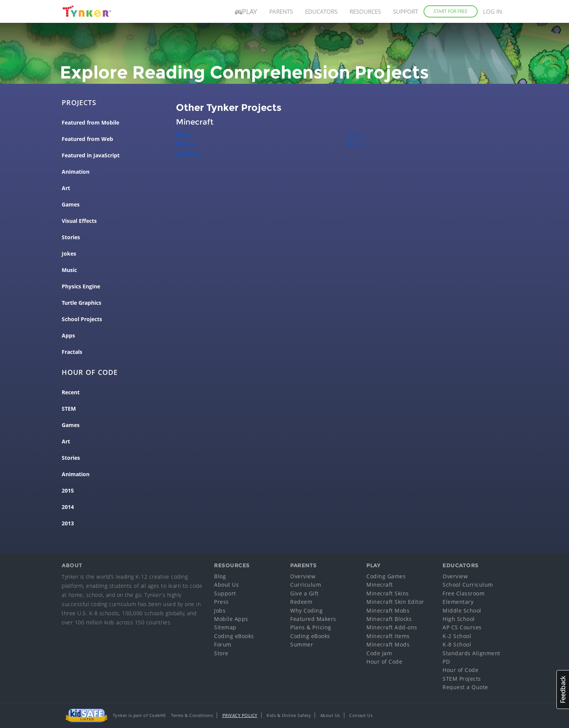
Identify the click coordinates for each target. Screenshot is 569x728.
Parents (281, 11)
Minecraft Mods (388, 644)
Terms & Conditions (192, 715)
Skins (183, 134)
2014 (68, 507)
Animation (76, 172)
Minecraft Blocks (389, 619)
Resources (365, 11)
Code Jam (379, 653)
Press (221, 602)
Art (66, 188)
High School (459, 619)
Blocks (185, 144)
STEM (69, 409)
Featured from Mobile (90, 123)
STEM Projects (462, 679)
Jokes (69, 254)
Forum (223, 644)
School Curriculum (468, 585)
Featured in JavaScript (91, 155)
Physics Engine (81, 286)
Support (406, 11)
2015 (68, 491)
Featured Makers (313, 619)
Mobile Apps (231, 619)
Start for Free (451, 11)
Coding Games (386, 576)
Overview (303, 576)
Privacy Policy (240, 715)
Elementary (458, 602)
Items (355, 134)
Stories (71, 237)
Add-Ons (188, 154)
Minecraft (380, 585)
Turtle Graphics (82, 303)
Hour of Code (384, 662)
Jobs (220, 610)
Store (221, 653)
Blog (220, 576)
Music (69, 270)
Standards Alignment (472, 653)
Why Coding (306, 610)
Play (246, 11)
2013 (68, 523)
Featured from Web (87, 139)
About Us (226, 585)
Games (71, 205)
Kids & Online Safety (289, 715)
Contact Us (361, 715)
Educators (321, 11)
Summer (302, 644)
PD (446, 662)
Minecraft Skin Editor (395, 602)
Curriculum (306, 585)
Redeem (301, 602)
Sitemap (225, 627)
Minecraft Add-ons (392, 627)
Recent (71, 392)
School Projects (82, 319)
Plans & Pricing (311, 627)
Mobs (355, 144)
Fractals (72, 352)
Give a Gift (304, 593)
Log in (492, 11)
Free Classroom (464, 593)
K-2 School (457, 636)
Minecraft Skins (388, 593)
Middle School (462, 610)
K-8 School (457, 644)
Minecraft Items (388, 636)
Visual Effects (79, 221)
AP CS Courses (462, 627)
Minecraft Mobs (388, 610)
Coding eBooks (234, 636)
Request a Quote (465, 687)
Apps (68, 336)
